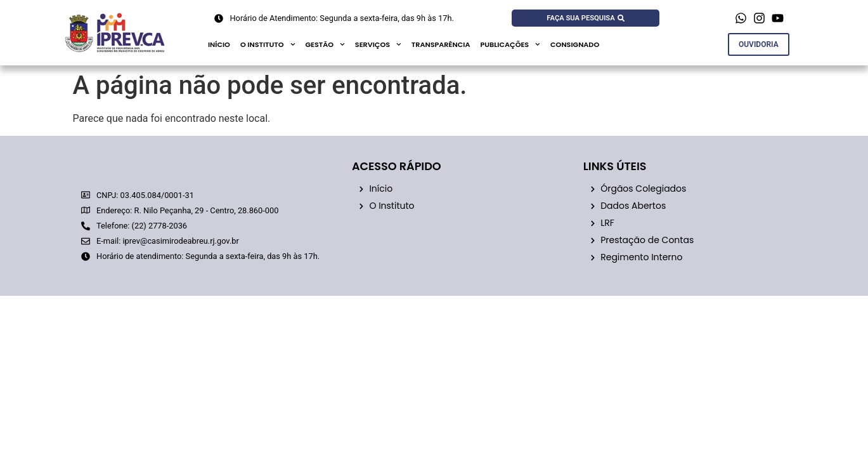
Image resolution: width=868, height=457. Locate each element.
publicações (510, 44)
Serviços (378, 44)
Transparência (441, 44)
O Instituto (268, 44)
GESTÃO (325, 44)
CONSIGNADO (575, 44)
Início (219, 44)
